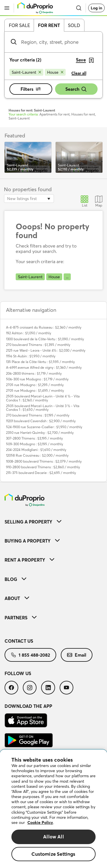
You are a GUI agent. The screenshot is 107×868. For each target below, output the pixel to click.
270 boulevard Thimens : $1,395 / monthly (38, 345)
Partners (21, 618)
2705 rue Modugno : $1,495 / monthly (35, 390)
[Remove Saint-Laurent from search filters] (26, 72)
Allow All (53, 837)
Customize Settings (53, 854)
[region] (53, 809)
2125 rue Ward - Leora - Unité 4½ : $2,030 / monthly (46, 350)
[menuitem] (53, 522)
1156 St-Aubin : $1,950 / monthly (31, 356)
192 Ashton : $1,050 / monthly (29, 333)
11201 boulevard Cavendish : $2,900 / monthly (41, 421)
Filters (31, 89)
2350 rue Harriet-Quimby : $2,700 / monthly (40, 433)
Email (77, 655)
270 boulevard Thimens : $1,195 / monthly (38, 415)
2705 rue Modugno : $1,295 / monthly (35, 385)
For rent (49, 25)
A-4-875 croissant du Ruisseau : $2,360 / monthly (44, 327)
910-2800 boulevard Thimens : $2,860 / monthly (43, 467)
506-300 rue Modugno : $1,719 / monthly (37, 379)
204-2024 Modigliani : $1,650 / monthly (36, 450)
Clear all (79, 73)
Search (76, 89)
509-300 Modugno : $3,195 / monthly (35, 444)
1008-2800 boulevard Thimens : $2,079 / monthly (44, 461)
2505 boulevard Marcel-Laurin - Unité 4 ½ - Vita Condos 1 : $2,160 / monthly (43, 398)
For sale (19, 25)
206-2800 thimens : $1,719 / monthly (34, 373)
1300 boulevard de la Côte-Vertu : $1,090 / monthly (45, 339)
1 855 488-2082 (30, 655)
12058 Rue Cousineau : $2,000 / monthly (37, 455)
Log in (96, 8)
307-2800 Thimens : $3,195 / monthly (34, 438)
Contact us (19, 641)
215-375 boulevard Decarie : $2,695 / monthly (41, 473)
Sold (74, 25)
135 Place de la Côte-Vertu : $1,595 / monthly (40, 362)
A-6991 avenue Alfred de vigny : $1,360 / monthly (44, 367)
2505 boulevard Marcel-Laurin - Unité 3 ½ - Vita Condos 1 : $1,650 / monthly (43, 408)
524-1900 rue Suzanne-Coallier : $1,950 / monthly (44, 427)
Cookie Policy (40, 822)
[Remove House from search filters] (55, 72)
